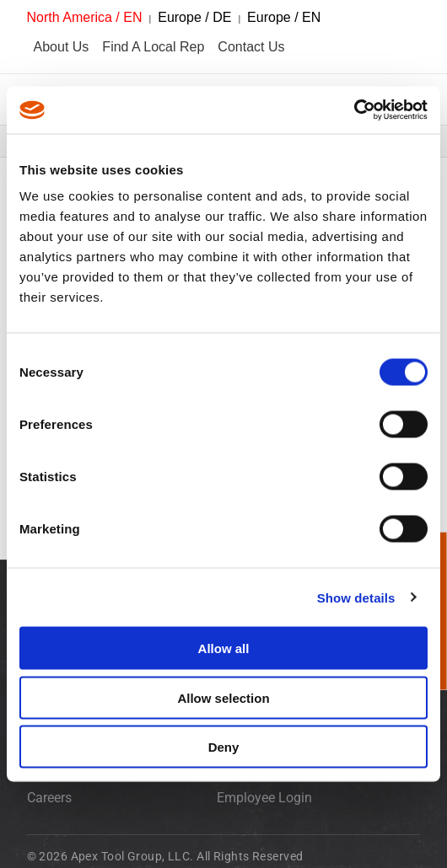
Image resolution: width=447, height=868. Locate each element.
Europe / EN (284, 17)
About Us (62, 47)
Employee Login (264, 798)
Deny (224, 747)
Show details (356, 597)
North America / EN (85, 17)
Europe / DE (194, 17)
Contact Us (251, 47)
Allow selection (223, 697)
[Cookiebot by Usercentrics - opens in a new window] (354, 110)
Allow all (224, 648)
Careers (49, 798)
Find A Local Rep (153, 47)
